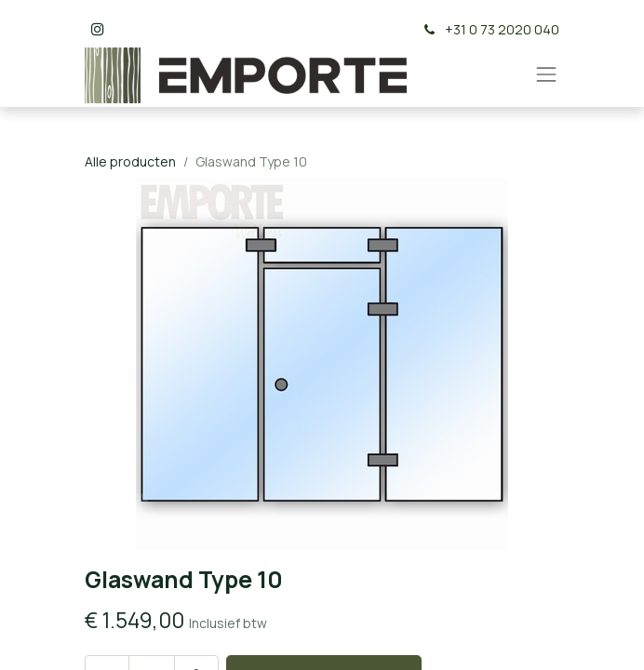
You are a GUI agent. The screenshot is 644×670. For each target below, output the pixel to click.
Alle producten (130, 161)
